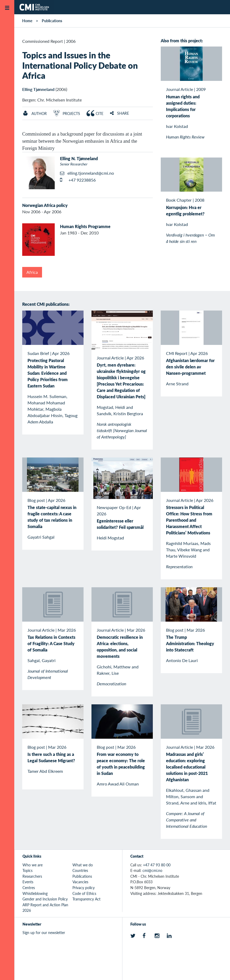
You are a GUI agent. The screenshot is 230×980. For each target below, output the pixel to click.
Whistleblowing (35, 893)
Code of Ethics (84, 893)
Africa (32, 272)
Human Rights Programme (85, 226)
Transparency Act (86, 899)
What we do (83, 865)
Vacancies (80, 882)
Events (28, 882)
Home (27, 21)
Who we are (33, 865)
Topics (27, 870)
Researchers (32, 876)
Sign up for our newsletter (44, 932)
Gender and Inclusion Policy (45, 899)
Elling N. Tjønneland (79, 158)
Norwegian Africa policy (45, 205)
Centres (29, 887)
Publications (52, 21)
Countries (80, 870)
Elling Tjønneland (38, 89)
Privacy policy (84, 887)
